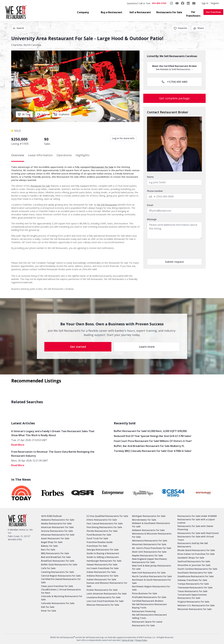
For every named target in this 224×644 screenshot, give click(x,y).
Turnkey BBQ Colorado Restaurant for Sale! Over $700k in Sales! (153, 451)
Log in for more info (123, 138)
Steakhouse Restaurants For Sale (196, 576)
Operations (64, 155)
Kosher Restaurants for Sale (102, 590)
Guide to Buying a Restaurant (103, 553)
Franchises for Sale (97, 546)
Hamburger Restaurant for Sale (104, 561)
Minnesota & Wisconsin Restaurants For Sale (152, 535)
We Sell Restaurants (107, 205)
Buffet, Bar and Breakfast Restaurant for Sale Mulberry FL (149, 446)
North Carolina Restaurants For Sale (152, 576)
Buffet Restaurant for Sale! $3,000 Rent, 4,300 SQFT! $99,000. (151, 431)
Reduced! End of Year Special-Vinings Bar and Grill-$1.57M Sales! (153, 436)
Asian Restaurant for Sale (55, 538)
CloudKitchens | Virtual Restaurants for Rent (61, 591)
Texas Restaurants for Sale (192, 591)
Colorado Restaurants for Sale (58, 603)
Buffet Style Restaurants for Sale (59, 564)
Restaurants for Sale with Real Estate (198, 533)
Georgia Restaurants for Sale (103, 550)
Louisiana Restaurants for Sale (104, 597)
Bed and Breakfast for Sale (56, 557)
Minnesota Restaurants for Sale (150, 541)
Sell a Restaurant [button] (140, 12)
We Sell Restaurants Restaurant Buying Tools (149, 606)
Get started (78, 347)
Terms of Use (127, 640)
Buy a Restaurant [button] (112, 12)
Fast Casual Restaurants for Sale (105, 523)
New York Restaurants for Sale (149, 573)
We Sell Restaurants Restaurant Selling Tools (149, 616)
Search (19, 28)
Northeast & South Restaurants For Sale (152, 581)
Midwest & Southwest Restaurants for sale (151, 525)
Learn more (147, 347)
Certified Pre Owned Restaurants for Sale (61, 581)
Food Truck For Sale (97, 538)
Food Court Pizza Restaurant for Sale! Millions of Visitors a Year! (153, 441)
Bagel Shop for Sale (52, 542)
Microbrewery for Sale (144, 520)
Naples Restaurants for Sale (147, 555)
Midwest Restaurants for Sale (148, 530)
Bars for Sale (48, 550)
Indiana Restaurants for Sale (102, 576)
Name (150, 177)
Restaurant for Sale (102, 167)
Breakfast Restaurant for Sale (58, 561)
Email (150, 205)
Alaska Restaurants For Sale (56, 523)
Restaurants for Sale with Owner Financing (195, 528)
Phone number (155, 191)
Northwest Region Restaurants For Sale (151, 588)
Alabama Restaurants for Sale (58, 520)
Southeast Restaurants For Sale (195, 573)
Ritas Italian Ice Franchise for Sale (196, 554)
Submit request (175, 262)
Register (215, 3)
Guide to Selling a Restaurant (103, 557)
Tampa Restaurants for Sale (193, 584)
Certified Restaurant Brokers (148, 601)
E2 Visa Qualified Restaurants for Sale (107, 516)
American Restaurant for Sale (57, 527)
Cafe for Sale (48, 568)
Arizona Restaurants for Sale (57, 531)
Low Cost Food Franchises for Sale (105, 601)
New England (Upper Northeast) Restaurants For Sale (149, 561)
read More (18, 445)
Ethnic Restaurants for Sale (102, 520)
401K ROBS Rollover (51, 516)
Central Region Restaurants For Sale (61, 576)
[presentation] (171, 249)
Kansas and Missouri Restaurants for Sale (107, 584)
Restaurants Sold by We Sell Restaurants (193, 545)
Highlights (83, 155)
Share (198, 28)
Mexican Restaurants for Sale (103, 605)
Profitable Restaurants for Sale (149, 597)
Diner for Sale (49, 611)
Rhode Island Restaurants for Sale (196, 550)
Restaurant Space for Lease (147, 622)
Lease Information (40, 155)
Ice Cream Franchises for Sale (103, 568)
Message (152, 219)
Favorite (180, 28)
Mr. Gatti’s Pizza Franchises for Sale (152, 548)
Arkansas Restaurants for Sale (58, 535)
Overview (18, 155)
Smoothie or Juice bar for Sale (194, 565)
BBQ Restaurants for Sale (55, 553)
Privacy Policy (141, 640)
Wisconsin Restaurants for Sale (195, 609)
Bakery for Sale (49, 546)
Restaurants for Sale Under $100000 (197, 516)
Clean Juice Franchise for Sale (57, 586)
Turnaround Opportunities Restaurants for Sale (192, 596)
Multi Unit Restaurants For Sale (149, 552)
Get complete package (174, 98)
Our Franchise (213, 12)
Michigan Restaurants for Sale (149, 516)
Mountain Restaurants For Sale (149, 544)
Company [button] (83, 12)
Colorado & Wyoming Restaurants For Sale (62, 598)
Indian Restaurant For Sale (101, 572)
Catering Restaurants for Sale (57, 572)
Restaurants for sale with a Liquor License (196, 521)
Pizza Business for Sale (145, 593)
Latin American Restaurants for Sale (107, 594)
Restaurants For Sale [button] (169, 12)
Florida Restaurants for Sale (102, 531)
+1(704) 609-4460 (174, 82)
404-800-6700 (159, 3)
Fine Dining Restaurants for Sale (104, 527)
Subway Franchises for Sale (192, 580)
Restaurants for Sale (143, 625)
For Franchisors (193, 14)
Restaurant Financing (144, 611)
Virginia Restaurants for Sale (193, 602)
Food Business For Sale (99, 535)
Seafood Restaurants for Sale (194, 561)
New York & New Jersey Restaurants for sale (152, 567)
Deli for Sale (48, 607)
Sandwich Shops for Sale (191, 558)
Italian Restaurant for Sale (101, 579)
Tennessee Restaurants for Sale (195, 587)
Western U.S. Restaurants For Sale (196, 605)
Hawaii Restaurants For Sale (102, 564)
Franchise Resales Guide (100, 542)
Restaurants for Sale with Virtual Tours (196, 538)
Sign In (205, 3)
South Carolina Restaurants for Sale (197, 569)
